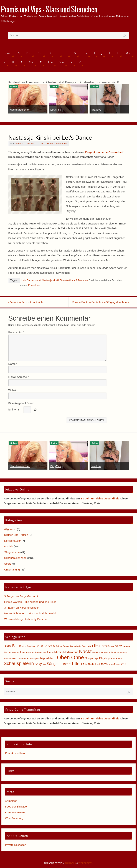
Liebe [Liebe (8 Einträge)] (50, 652)
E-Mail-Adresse (19, 377)
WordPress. (86, 863)
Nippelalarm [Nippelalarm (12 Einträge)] (48, 658)
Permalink (34, 285)
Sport (7, 564)
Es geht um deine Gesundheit (104, 152)
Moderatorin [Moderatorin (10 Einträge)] (71, 652)
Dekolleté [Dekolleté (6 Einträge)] (87, 646)
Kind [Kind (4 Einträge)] (45, 652)
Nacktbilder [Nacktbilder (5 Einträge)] (98, 652)
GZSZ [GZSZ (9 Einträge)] (118, 646)
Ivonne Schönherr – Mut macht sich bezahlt (30, 613)
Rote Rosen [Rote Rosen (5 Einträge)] (116, 659)
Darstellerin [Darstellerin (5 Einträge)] (76, 647)
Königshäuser (13, 541)
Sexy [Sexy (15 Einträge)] (38, 664)
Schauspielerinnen (57, 143)
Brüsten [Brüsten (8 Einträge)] (57, 646)
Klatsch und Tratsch (16, 535)
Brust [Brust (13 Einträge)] (39, 646)
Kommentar (16, 332)
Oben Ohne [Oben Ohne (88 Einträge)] (70, 657)
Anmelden (11, 801)
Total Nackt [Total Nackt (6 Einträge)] (88, 664)
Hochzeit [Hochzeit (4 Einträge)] (16, 652)
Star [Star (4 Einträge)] (44, 664)
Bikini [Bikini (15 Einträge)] (8, 646)
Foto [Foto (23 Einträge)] (103, 646)
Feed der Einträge (16, 807)
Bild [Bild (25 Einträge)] (15, 646)
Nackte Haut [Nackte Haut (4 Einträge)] (122, 652)
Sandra (19, 143)
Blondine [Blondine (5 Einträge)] (31, 647)
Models (9, 546)
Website (13, 390)
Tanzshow (83, 280)
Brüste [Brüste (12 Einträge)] (48, 646)
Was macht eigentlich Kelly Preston (25, 619)
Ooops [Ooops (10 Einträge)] (89, 658)
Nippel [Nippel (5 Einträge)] (37, 659)
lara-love (96, 110)
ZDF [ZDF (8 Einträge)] (124, 664)
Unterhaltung (12, 570)
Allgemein (10, 529)
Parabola (70, 863)
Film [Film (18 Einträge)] (95, 646)
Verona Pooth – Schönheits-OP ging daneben (100, 302)
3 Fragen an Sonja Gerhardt (21, 596)
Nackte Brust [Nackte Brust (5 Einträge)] (110, 652)
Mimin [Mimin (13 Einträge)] (58, 652)
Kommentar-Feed (16, 812)
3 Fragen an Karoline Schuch (22, 608)
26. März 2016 (35, 143)
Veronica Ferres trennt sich (26, 302)
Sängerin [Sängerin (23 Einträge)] (54, 664)
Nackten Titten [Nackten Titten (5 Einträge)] (11, 659)
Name (13, 364)
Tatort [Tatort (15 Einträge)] (66, 664)
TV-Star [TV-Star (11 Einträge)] (100, 664)
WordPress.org (14, 818)
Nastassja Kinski (50, 280)
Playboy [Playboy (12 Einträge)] (104, 658)
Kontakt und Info (15, 753)
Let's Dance (27, 280)
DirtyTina (56, 110)
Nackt (38, 280)
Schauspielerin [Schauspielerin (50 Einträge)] (19, 663)
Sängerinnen (12, 552)
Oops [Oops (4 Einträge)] (96, 659)
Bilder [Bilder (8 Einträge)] (23, 646)
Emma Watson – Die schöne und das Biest (30, 602)
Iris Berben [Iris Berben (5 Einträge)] (37, 652)
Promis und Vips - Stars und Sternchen (49, 10)
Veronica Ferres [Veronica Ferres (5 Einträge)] (113, 664)
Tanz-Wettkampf (68, 280)
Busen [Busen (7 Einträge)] (66, 646)
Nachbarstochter (20, 110)
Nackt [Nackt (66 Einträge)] (85, 651)
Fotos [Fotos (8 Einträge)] (111, 646)
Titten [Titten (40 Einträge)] (77, 663)
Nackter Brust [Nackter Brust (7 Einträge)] (25, 658)
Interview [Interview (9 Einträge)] (26, 652)
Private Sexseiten (16, 845)
